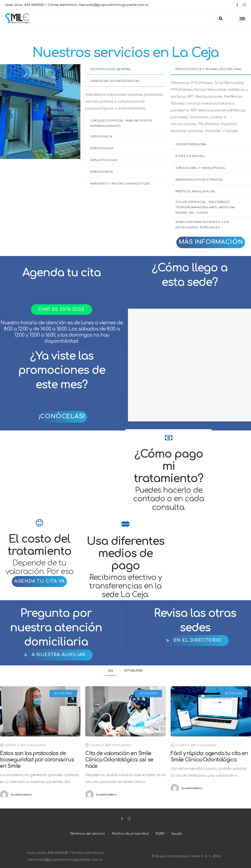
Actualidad (133, 671)
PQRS (160, 834)
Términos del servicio (87, 834)
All (111, 671)
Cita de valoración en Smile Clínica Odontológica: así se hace (119, 760)
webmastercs (21, 795)
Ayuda (176, 834)
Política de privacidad (130, 834)
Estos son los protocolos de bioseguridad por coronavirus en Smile (37, 760)
